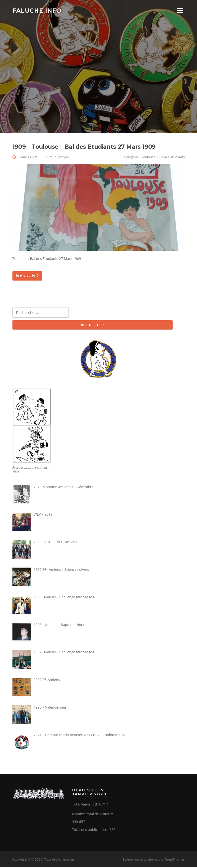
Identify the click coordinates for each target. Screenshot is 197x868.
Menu (180, 11)
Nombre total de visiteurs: (94, 815)
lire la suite (27, 276)
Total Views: (82, 805)
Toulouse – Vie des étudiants (163, 158)
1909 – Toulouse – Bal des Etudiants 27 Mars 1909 (84, 147)
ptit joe (64, 158)
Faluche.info (37, 10)
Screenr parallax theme (140, 860)
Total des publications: (91, 830)
